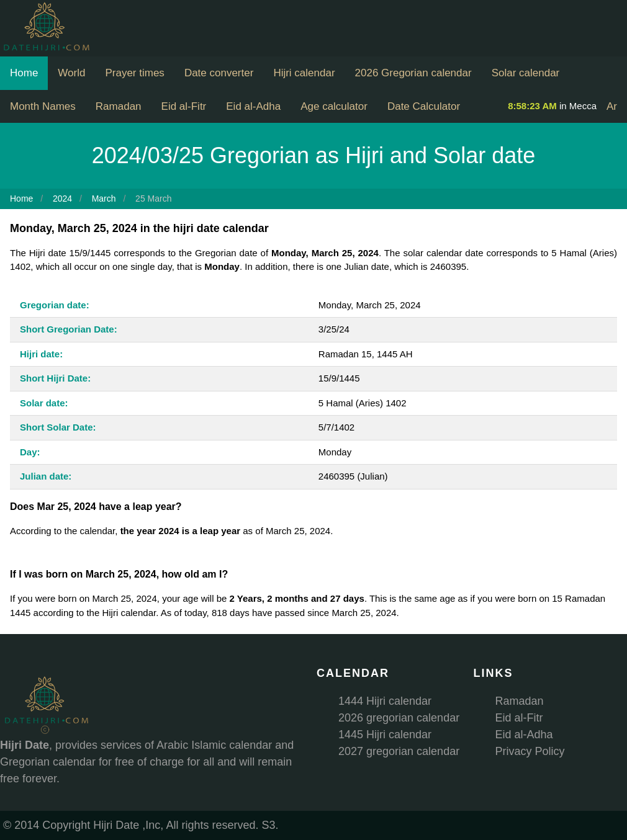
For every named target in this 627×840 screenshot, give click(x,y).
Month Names (43, 106)
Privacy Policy (530, 751)
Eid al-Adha (253, 106)
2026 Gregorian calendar (413, 73)
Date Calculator (424, 106)
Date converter (219, 73)
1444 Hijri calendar (385, 701)
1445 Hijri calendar (385, 735)
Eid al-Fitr (184, 106)
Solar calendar (526, 73)
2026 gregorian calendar (399, 718)
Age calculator (334, 106)
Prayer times (134, 73)
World (71, 73)
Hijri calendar (304, 73)
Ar (612, 106)
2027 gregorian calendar (399, 751)
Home (24, 73)
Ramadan (119, 106)
